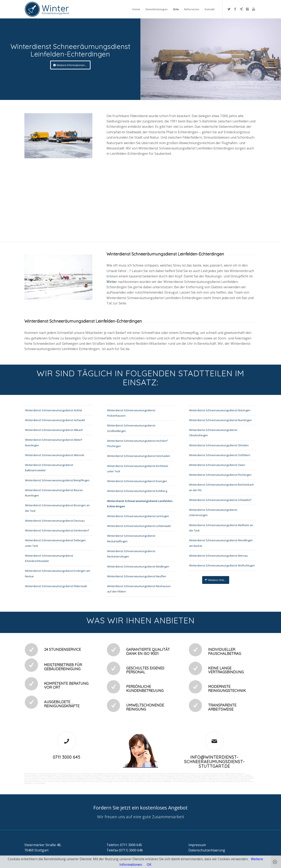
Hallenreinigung (230, 773)
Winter (112, 282)
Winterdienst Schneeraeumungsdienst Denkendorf (57, 530)
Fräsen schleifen (224, 775)
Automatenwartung (122, 780)
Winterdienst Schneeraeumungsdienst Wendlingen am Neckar (221, 543)
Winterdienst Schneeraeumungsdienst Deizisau (55, 521)
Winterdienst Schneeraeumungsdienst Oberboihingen (213, 433)
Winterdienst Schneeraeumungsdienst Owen (217, 465)
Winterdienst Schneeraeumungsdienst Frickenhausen (131, 413)
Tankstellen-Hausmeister (217, 777)
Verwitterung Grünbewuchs (34, 777)
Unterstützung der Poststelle (140, 780)
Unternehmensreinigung (156, 773)
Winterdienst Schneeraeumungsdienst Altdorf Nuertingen (54, 442)
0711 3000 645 (67, 757)
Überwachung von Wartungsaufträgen (47, 782)
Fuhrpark (203, 780)
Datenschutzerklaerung (207, 850)
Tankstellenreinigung (45, 775)
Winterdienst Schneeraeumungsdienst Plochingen (220, 475)
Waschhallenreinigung (118, 775)
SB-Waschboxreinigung (84, 775)
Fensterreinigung (137, 778)
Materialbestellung (214, 780)
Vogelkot (247, 775)
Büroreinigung (29, 773)
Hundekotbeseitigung (172, 773)
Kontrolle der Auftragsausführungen (186, 782)
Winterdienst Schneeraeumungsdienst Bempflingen (57, 480)
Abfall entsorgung (217, 773)
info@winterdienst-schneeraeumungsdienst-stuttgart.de (214, 762)
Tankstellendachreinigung (101, 775)
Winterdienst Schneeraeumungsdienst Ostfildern (220, 455)
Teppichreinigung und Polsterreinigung (154, 775)
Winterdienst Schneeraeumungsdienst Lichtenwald (139, 526)
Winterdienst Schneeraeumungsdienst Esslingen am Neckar (58, 573)
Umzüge (43, 780)
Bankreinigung (51, 773)
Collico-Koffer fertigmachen (161, 780)
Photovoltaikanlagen (168, 777)
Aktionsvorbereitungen (154, 782)
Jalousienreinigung (124, 778)
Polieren (234, 775)
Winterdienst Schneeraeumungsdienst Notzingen (220, 410)
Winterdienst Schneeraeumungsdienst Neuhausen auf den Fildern (139, 589)
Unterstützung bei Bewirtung (135, 782)
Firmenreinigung (40, 773)
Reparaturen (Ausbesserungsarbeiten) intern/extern (96, 780)
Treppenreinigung (60, 777)
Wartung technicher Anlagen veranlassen (208, 778)
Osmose (28, 778)
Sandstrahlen (213, 775)
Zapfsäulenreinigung (133, 775)
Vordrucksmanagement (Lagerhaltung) (185, 780)
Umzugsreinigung (232, 777)
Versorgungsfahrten (246, 778)
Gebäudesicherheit (68, 782)
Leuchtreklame (105, 777)
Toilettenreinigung (112, 773)
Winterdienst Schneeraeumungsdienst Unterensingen (213, 512)
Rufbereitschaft (119, 782)
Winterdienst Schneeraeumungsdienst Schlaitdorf (220, 500)
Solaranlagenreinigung (199, 777)
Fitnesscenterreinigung (151, 778)
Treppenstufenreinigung (91, 777)
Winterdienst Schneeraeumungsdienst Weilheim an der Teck (221, 528)
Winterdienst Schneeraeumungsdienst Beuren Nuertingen (54, 493)
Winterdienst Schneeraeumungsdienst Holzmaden (139, 456)
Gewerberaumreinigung (94, 778)
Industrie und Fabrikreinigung (81, 773)
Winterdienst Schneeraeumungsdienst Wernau (218, 556)
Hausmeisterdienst (109, 778)
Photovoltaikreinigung (184, 777)
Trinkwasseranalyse (203, 773)
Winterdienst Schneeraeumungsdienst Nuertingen (220, 420)
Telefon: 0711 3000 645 (124, 845)
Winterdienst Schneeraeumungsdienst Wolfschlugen (222, 565)
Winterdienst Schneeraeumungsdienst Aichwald (55, 420)
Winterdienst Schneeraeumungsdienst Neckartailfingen (131, 538)
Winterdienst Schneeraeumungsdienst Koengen (137, 481)
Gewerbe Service (125, 773)
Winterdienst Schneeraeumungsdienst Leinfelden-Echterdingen (140, 504)
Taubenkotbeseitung (188, 773)
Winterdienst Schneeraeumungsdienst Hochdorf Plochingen (137, 443)
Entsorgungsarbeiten (32, 780)
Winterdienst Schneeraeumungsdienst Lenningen (138, 516)
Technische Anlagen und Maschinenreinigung (47, 778)
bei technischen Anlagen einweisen (211, 782)
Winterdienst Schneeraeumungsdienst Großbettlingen (131, 428)
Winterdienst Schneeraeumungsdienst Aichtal (53, 410)
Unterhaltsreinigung (246, 777)
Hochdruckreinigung (191, 775)
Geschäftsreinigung (64, 773)
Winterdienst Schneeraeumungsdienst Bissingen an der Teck (57, 508)
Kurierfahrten (188, 778)
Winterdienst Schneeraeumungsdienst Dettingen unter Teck (55, 543)
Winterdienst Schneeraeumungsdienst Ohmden (219, 445)
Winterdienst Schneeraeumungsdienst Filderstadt (56, 586)
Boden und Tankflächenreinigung (63, 775)
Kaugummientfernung (175, 775)
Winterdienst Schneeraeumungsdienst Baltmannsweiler (49, 468)
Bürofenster (132, 777)
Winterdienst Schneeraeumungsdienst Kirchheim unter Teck (138, 469)
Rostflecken (49, 777)
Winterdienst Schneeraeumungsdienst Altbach (54, 430)
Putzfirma (149, 777)
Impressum (197, 845)
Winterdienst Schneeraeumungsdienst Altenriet (55, 455)
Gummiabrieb (203, 775)
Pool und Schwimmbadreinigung (74, 778)
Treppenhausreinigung (74, 777)
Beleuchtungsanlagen (119, 777)
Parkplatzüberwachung (232, 782)
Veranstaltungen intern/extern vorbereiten (62, 780)
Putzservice (143, 773)
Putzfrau (134, 773)
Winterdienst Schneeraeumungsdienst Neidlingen (138, 566)
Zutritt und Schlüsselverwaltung (171, 778)
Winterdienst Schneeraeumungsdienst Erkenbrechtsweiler (49, 558)
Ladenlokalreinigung (99, 773)
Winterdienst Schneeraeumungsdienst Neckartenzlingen (131, 554)
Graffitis (240, 775)
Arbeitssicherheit (81, 782)
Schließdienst (168, 782)
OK (149, 865)
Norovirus (157, 777)
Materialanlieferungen (230, 778)
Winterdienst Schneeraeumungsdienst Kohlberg (137, 491)
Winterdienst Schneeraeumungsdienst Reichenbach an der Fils (222, 487)
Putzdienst (141, 777)
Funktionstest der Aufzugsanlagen (100, 782)
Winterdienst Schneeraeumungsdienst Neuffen (137, 576)
